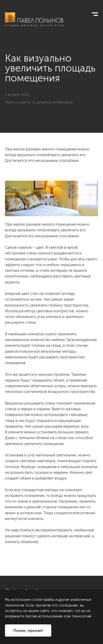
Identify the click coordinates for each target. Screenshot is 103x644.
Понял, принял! (28, 630)
